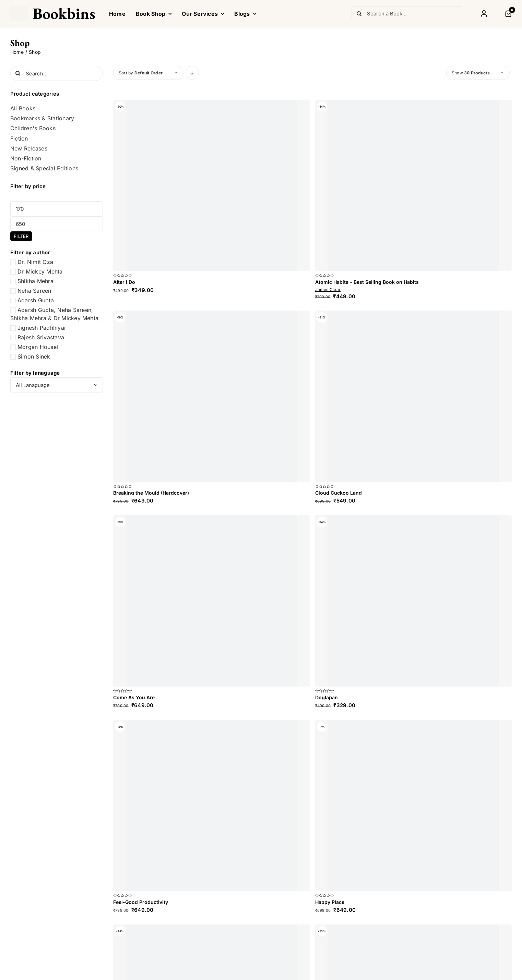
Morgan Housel (38, 347)
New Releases (29, 149)
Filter (21, 236)
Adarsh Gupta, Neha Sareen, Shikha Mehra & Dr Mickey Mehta (54, 314)
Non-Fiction (26, 159)
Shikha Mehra (35, 281)
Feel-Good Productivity (141, 902)
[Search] (359, 14)
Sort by (141, 73)
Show (471, 73)
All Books (23, 108)
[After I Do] (212, 185)
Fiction (19, 139)
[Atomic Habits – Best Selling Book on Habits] (414, 185)
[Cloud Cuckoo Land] (414, 396)
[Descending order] (192, 73)
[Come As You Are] (212, 601)
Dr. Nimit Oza (35, 262)
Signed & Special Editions (44, 168)
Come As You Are (134, 697)
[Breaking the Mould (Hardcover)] (212, 396)
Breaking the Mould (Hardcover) (151, 493)
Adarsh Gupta (36, 300)
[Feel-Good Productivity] (212, 806)
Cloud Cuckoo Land (339, 493)
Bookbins (64, 13)
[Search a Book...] (407, 14)
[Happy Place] (414, 806)
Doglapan (327, 697)
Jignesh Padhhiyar (42, 328)
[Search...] (57, 73)
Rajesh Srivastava (41, 337)
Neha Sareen (34, 291)
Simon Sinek (34, 356)
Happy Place (330, 902)
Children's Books (33, 128)
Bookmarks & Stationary (42, 118)
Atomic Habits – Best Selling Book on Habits (367, 282)
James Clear (328, 289)
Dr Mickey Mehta (40, 271)
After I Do (124, 282)
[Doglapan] (414, 601)
